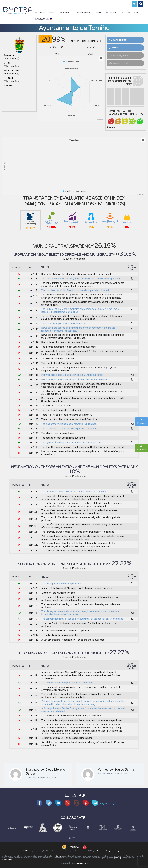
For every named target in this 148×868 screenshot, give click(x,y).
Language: (44, 19)
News (99, 13)
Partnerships (84, 13)
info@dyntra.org (8, 860)
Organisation (129, 13)
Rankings (66, 13)
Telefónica (98, 851)
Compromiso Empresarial (115, 851)
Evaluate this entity (118, 40)
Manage (111, 13)
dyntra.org (57, 856)
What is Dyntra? (46, 13)
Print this (114, 48)
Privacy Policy (83, 863)
